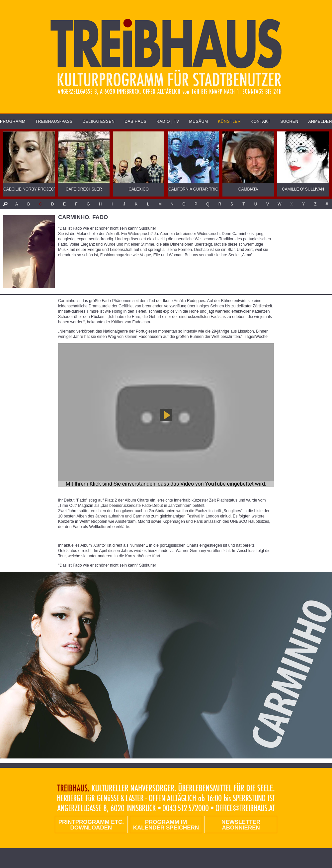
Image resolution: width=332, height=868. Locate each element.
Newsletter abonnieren (241, 825)
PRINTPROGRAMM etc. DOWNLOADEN (91, 825)
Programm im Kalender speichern (166, 825)
